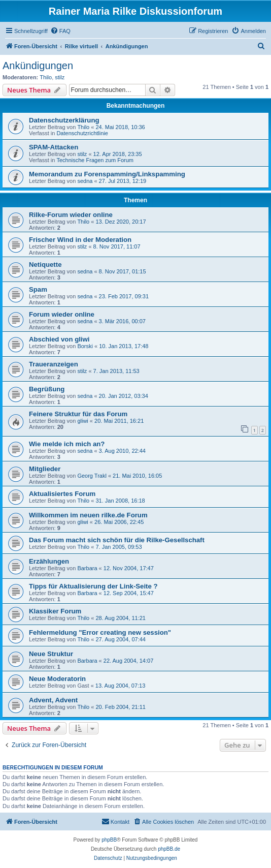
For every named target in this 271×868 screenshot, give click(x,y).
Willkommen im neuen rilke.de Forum (88, 515)
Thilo (46, 77)
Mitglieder (45, 469)
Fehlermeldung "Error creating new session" (100, 632)
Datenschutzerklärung (64, 120)
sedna (85, 181)
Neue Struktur (51, 654)
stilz (60, 77)
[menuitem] (60, 31)
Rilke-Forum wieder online (71, 215)
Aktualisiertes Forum (62, 494)
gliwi (82, 421)
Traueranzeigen (54, 364)
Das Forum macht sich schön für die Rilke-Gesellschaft (117, 540)
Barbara (87, 568)
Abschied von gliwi (59, 339)
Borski (85, 346)
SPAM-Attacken (54, 147)
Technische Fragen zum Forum (95, 160)
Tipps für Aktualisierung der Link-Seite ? (93, 586)
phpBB (109, 840)
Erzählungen (49, 561)
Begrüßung (47, 389)
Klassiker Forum (55, 611)
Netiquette (45, 265)
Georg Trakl (92, 476)
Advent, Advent (53, 700)
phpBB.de (169, 849)
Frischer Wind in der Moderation (80, 240)
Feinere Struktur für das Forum (78, 414)
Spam (38, 289)
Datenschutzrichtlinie (82, 133)
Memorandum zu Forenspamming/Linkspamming (107, 174)
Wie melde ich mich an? (67, 444)
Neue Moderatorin (57, 679)
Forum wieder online (62, 314)
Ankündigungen (38, 66)
